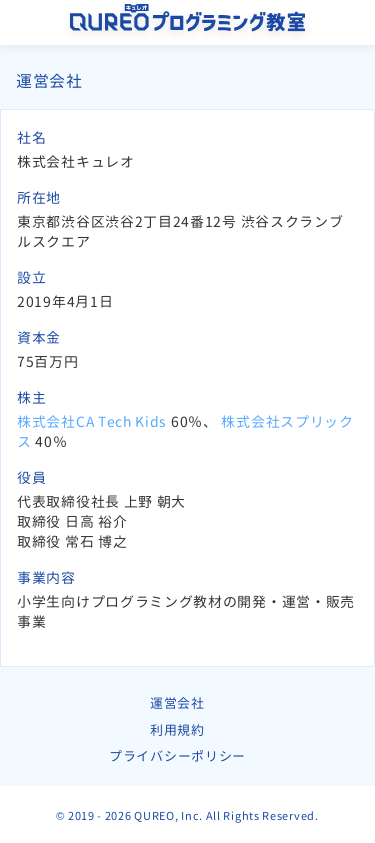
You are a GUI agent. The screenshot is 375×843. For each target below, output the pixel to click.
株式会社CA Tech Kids (92, 421)
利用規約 (177, 730)
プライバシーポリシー (177, 756)
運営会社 (177, 703)
